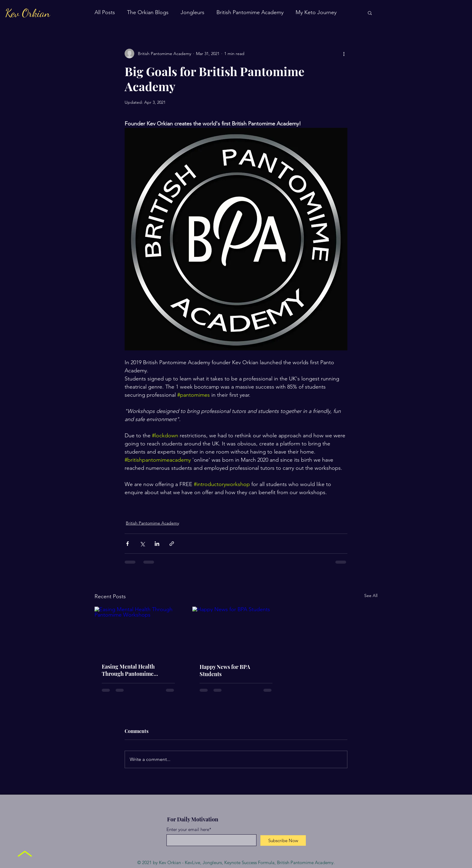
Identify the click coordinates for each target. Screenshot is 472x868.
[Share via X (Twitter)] (142, 544)
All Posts (105, 12)
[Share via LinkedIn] (157, 544)
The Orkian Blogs (148, 12)
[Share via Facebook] (127, 544)
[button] (370, 13)
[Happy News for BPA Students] (236, 631)
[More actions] (344, 54)
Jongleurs (193, 12)
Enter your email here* (189, 829)
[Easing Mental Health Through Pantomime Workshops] (138, 631)
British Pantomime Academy (250, 12)
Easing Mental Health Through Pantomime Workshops (128, 670)
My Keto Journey (316, 12)
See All (371, 596)
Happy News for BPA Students (225, 670)
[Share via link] (172, 544)
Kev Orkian (28, 13)
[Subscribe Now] (283, 840)
